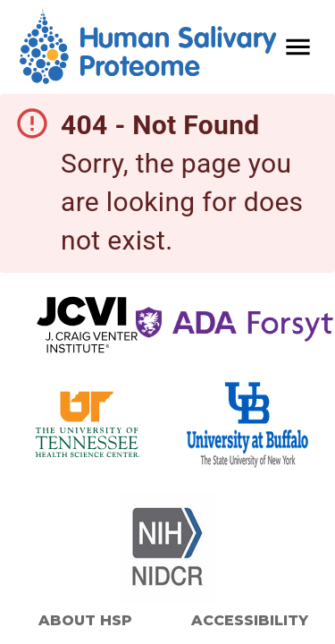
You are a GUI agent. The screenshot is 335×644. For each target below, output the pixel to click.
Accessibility (250, 620)
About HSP (85, 620)
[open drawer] (298, 47)
